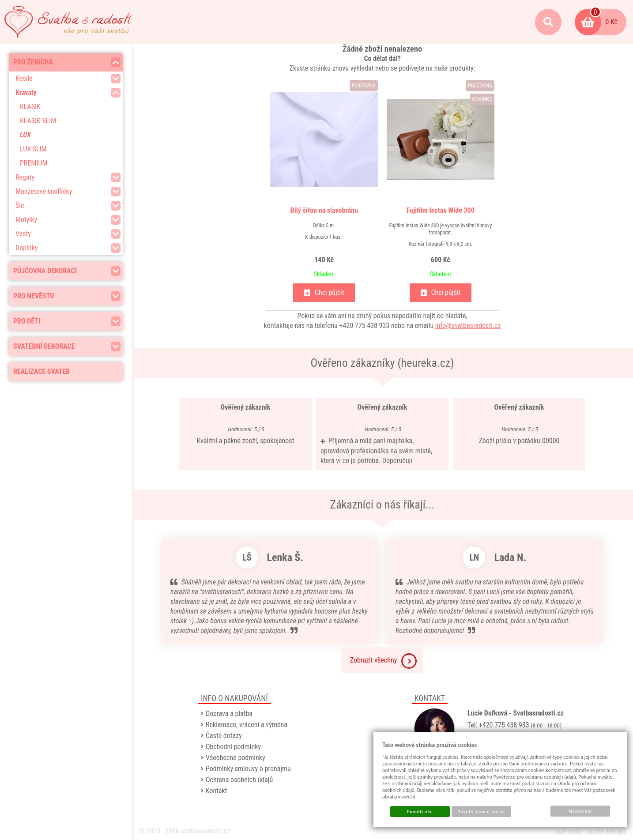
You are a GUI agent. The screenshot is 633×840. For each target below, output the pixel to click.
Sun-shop (568, 831)
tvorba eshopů (606, 831)
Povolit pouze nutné (481, 811)
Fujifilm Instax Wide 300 (441, 210)
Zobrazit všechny (384, 661)
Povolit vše (420, 811)
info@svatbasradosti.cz (468, 326)
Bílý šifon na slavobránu (324, 210)
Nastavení (580, 811)
